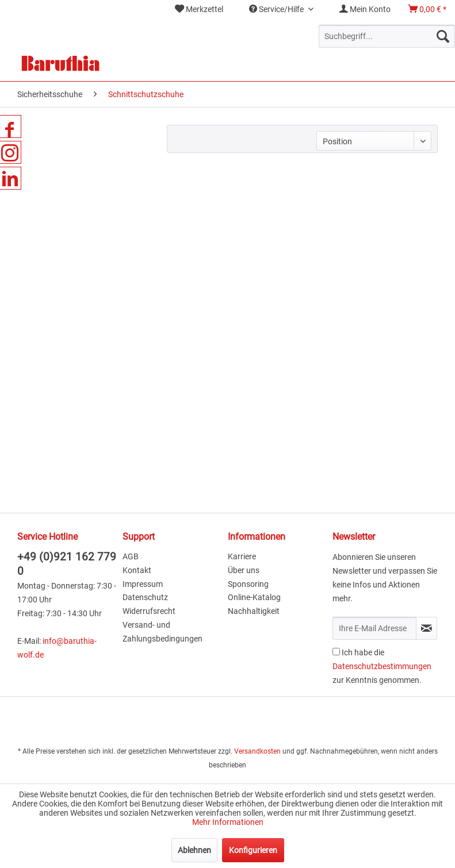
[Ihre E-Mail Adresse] (374, 628)
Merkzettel (199, 9)
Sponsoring (248, 584)
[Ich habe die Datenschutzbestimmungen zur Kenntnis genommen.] (336, 652)
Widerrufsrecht (149, 611)
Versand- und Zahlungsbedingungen (162, 632)
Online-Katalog (254, 597)
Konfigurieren (253, 850)
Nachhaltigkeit (254, 611)
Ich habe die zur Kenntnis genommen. (382, 666)
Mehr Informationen (228, 822)
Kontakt (137, 570)
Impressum (143, 584)
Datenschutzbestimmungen (382, 666)
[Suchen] (443, 36)
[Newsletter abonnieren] (427, 628)
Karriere (242, 556)
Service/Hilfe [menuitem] (277, 9)
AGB (131, 556)
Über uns (244, 570)
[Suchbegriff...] (387, 36)
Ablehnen (194, 850)
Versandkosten (257, 751)
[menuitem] (199, 9)
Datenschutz (145, 597)
